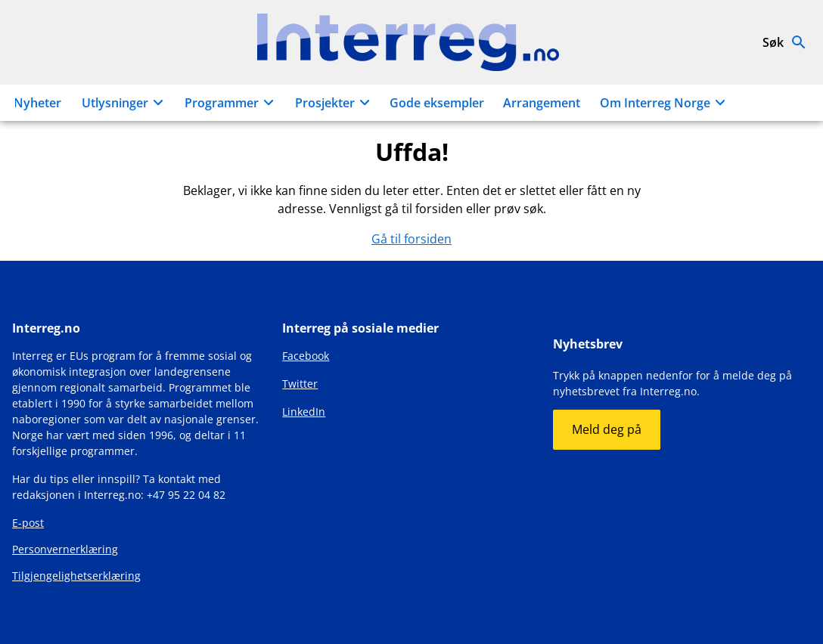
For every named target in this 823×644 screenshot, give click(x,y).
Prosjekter (335, 103)
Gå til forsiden (411, 239)
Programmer (231, 103)
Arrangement (542, 103)
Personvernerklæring (65, 549)
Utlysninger (125, 103)
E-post (28, 523)
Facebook (306, 356)
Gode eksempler (437, 103)
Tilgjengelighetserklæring (76, 576)
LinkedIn (304, 412)
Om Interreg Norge (665, 103)
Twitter (300, 384)
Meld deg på (607, 429)
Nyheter (37, 103)
